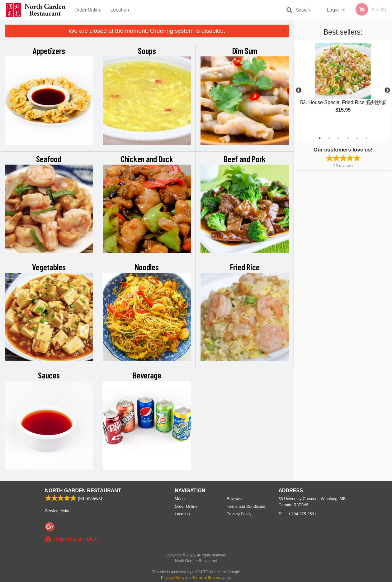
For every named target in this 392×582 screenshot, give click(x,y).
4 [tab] (348, 138)
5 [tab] (357, 138)
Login (333, 10)
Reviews (234, 499)
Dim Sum (245, 51)
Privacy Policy (239, 514)
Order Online (88, 10)
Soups (147, 51)
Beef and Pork (245, 159)
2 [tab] (329, 138)
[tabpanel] (343, 83)
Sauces (49, 375)
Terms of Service (206, 578)
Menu (180, 499)
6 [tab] (366, 138)
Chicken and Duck (147, 159)
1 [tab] (320, 138)
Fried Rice (245, 267)
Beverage (147, 375)
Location (120, 10)
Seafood (49, 159)
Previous (299, 90)
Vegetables (49, 267)
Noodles (147, 267)
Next (387, 90)
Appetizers (49, 51)
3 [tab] (338, 138)
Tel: (298, 514)
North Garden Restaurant (83, 491)
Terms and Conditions (246, 506)
